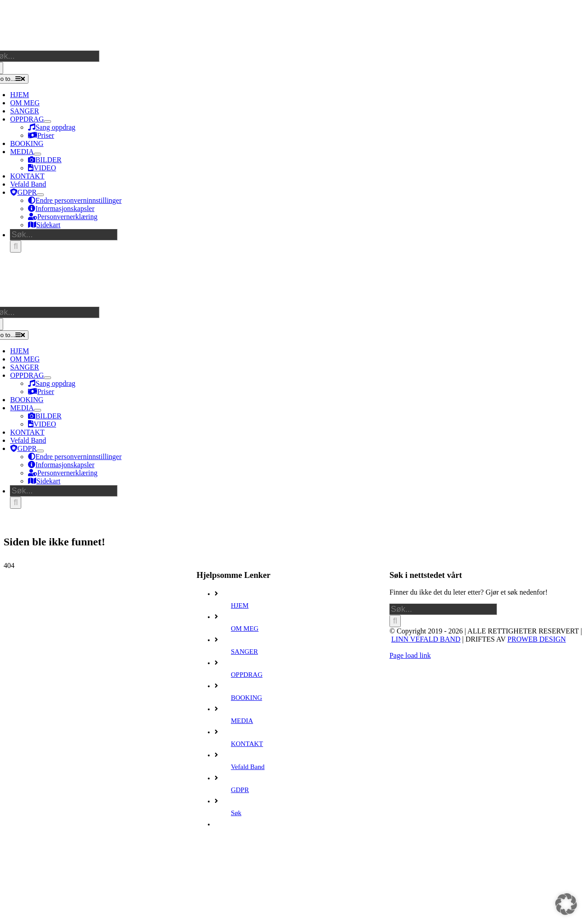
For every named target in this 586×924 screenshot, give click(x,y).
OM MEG (245, 629)
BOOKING (246, 698)
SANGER (244, 652)
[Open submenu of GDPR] (40, 195)
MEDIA (242, 721)
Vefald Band (248, 767)
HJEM (240, 605)
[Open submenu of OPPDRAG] (47, 122)
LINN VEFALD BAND (426, 639)
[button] (566, 904)
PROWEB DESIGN (537, 639)
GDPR (240, 790)
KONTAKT (247, 744)
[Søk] (16, 246)
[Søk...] (64, 235)
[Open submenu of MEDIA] (38, 154)
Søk (236, 813)
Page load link (410, 655)
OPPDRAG (247, 675)
